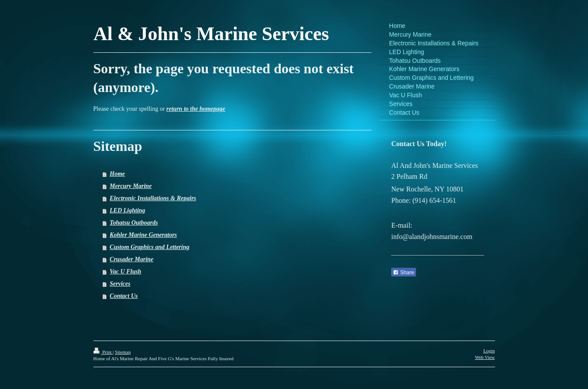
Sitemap (123, 352)
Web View (485, 357)
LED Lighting (127, 210)
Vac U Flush (125, 271)
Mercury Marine (131, 186)
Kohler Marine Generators (143, 235)
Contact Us (124, 296)
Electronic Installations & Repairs (153, 198)
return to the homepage (196, 109)
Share (403, 273)
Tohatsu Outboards (134, 223)
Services (120, 284)
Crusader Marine (131, 259)
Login (489, 351)
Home (117, 174)
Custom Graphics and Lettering (149, 247)
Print (103, 352)
